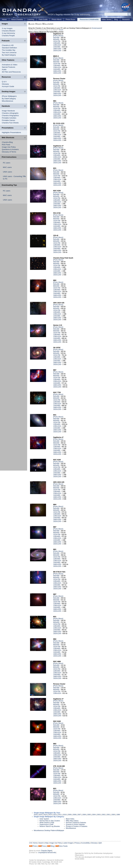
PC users (7, 163)
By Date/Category (9, 55)
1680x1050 (57, 49)
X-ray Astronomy (8, 33)
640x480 (56, 38)
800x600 (56, 39)
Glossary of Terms (9, 152)
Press (44, 846)
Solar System (44, 819)
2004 (94, 815)
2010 (65, 815)
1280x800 (57, 43)
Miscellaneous (7, 101)
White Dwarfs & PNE (47, 823)
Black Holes (70, 819)
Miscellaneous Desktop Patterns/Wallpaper (49, 830)
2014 (45, 815)
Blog (116, 19)
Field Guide (43, 19)
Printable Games (8, 120)
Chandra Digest (46, 851)
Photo (35, 846)
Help (46, 843)
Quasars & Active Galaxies (75, 824)
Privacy (77, 843)
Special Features (9, 67)
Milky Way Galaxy (72, 821)
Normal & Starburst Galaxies (76, 823)
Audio (4, 69)
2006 (84, 815)
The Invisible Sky (9, 50)
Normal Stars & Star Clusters (50, 821)
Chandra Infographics (10, 116)
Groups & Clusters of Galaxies (77, 826)
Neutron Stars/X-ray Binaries (50, 826)
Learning (31, 19)
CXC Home (33, 843)
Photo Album (57, 19)
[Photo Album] (58, 36)
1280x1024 (57, 45)
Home (4, 19)
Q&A (100, 843)
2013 (50, 815)
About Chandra (17, 19)
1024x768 (57, 41)
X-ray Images (7, 28)
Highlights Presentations (11, 132)
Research (126, 19)
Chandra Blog (7, 142)
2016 (36, 815)
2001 (108, 815)
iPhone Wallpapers (9, 96)
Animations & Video (10, 65)
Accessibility (85, 843)
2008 (74, 815)
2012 (55, 815)
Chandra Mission (9, 31)
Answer (61, 30)
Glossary (5, 84)
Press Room (70, 19)
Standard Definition (9, 48)
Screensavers (97, 28)
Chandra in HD (8, 45)
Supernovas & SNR (46, 824)
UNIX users (7, 172)
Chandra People (8, 36)
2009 (70, 815)
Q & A (4, 82)
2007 (79, 815)
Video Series (106, 19)
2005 (89, 815)
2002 (104, 815)
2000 (113, 815)
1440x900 (57, 47)
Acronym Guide (8, 86)
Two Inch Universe (9, 53)
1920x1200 (57, 51)
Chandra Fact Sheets (10, 123)
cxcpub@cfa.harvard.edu (47, 853)
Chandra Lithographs (10, 113)
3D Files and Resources (11, 72)
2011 (60, 815)
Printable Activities (9, 118)
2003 (99, 815)
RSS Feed (6, 145)
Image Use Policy (9, 147)
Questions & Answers (10, 149)
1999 (118, 815)
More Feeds (63, 846)
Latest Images (68, 843)
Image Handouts (8, 111)
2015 (40, 815)
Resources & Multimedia (89, 19)
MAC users (7, 167)
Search (41, 843)
